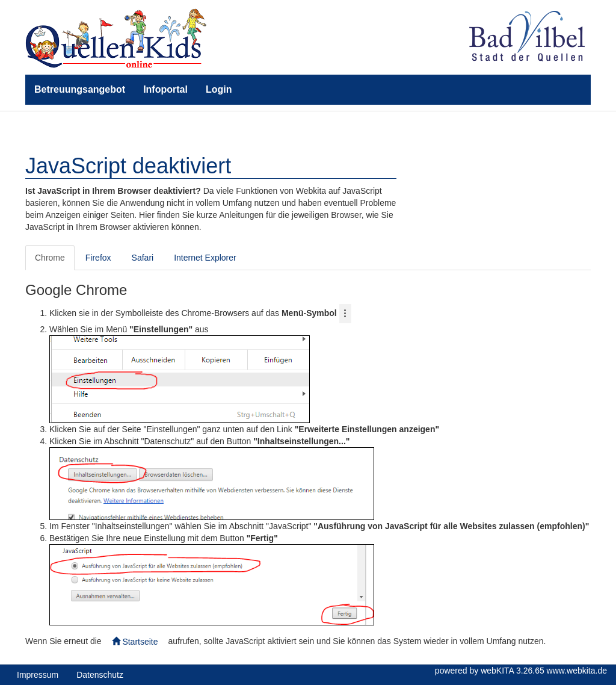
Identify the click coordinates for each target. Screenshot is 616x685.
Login (219, 89)
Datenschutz (100, 675)
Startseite (135, 642)
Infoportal (165, 89)
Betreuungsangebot (80, 89)
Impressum (38, 675)
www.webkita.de (577, 671)
